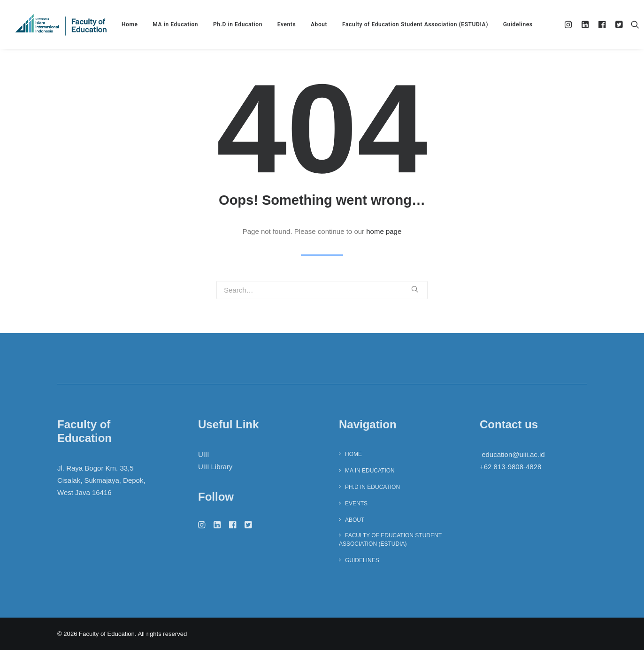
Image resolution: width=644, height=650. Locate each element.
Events (287, 24)
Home (130, 24)
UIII (203, 454)
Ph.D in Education (238, 24)
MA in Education (175, 24)
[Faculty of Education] (61, 24)
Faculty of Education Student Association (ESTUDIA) (415, 24)
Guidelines (518, 24)
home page (384, 231)
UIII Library (215, 467)
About (319, 24)
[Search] (633, 24)
